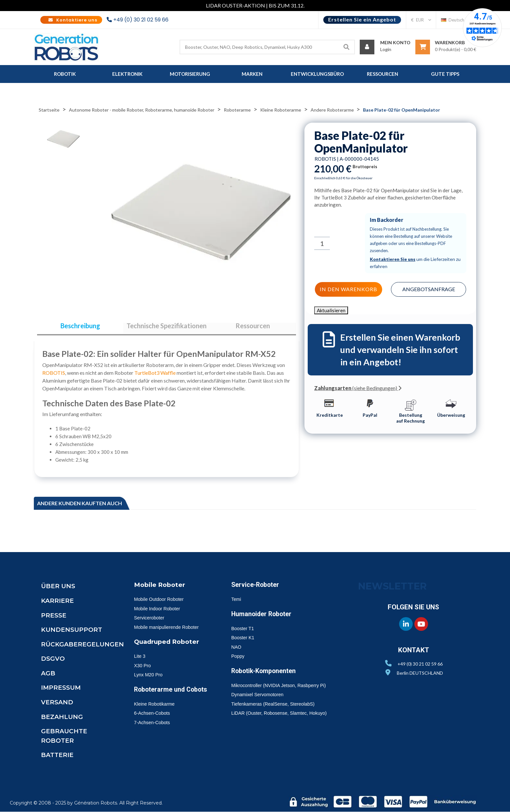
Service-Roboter (257, 588)
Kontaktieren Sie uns (393, 259)
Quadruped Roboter (168, 644)
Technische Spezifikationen (167, 327)
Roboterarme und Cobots (161, 695)
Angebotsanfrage (429, 288)
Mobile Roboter (161, 588)
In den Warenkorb (348, 289)
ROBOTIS (54, 376)
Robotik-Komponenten (267, 674)
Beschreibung (80, 327)
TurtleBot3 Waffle (155, 376)
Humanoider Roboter (264, 617)
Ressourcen (253, 327)
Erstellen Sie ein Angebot (362, 19)
